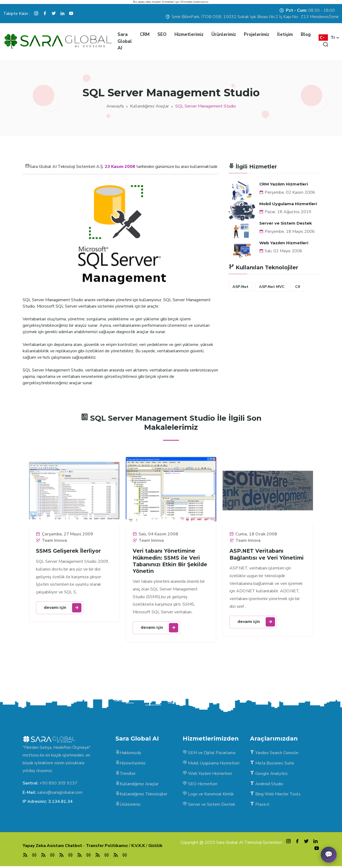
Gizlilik (155, 847)
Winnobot (186, 2)
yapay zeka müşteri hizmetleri (156, 2)
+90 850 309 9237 (59, 784)
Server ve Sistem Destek (286, 223)
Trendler (126, 775)
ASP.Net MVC (272, 287)
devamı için (63, 608)
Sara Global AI (125, 41)
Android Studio (267, 785)
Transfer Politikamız (107, 847)
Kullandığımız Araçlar (149, 106)
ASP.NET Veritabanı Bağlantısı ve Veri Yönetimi (267, 555)
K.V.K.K (138, 847)
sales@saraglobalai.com (60, 793)
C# (298, 287)
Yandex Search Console (274, 754)
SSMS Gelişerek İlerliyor (69, 551)
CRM (145, 34)
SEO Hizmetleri (200, 785)
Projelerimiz (256, 34)
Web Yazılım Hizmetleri (284, 243)
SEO (162, 34)
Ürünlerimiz (224, 34)
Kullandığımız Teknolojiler (141, 795)
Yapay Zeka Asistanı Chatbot (52, 847)
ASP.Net (240, 287)
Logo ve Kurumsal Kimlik (208, 795)
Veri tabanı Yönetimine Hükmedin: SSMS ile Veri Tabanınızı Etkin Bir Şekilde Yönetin (167, 561)
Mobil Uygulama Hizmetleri (288, 203)
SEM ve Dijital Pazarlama (209, 754)
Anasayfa (115, 106)
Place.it (260, 806)
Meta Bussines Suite (272, 764)
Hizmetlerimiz (189, 34)
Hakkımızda (128, 754)
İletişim (285, 34)
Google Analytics (269, 775)
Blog (306, 34)
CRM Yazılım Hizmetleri (284, 184)
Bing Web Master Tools (275, 795)
